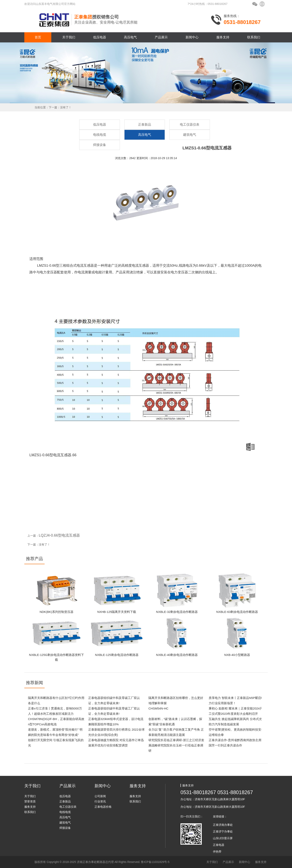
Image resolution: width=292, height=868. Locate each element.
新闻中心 (192, 37)
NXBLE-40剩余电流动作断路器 (177, 655)
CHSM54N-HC (158, 708)
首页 (38, 37)
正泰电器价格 (103, 807)
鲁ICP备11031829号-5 (155, 862)
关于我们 (69, 37)
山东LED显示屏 (223, 838)
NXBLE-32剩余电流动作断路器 (177, 612)
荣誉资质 (30, 801)
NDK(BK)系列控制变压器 (56, 612)
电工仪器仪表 (190, 125)
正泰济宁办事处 (223, 831)
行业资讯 (100, 801)
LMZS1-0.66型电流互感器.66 (142, 450)
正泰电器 (219, 845)
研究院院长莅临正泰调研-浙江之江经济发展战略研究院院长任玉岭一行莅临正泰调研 (176, 745)
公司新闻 (100, 796)
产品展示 (161, 37)
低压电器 (100, 37)
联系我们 (254, 37)
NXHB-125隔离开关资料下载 (117, 612)
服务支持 (223, 37)
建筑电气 (190, 135)
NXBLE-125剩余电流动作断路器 (117, 655)
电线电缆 (100, 135)
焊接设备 (100, 145)
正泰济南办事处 (223, 825)
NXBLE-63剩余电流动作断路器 (237, 612)
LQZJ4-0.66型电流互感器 (59, 535)
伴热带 (217, 852)
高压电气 (130, 37)
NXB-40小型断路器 (237, 655)
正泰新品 (145, 125)
